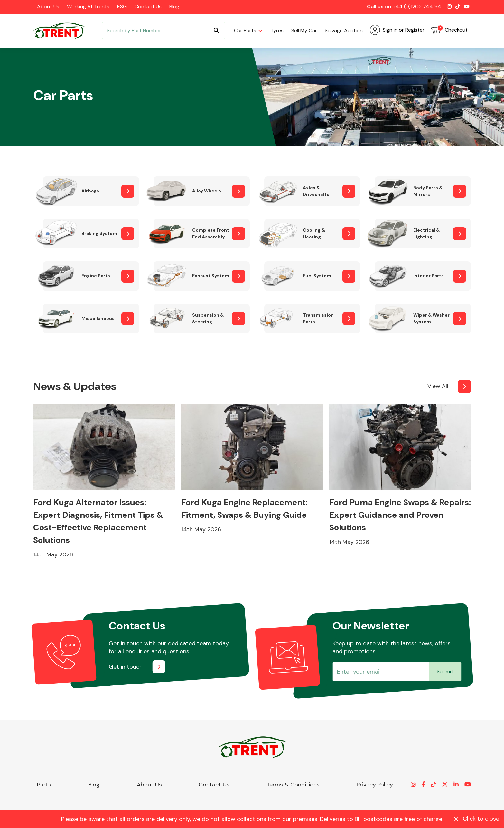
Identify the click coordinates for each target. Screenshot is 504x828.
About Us (48, 7)
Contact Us (148, 7)
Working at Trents (88, 7)
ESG (122, 7)
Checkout (449, 30)
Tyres (277, 30)
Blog (174, 7)
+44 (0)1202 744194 (417, 7)
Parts (44, 785)
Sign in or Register (397, 30)
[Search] (163, 30)
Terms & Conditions (293, 785)
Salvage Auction (344, 30)
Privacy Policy (375, 785)
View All (438, 386)
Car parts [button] (245, 30)
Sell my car (304, 30)
